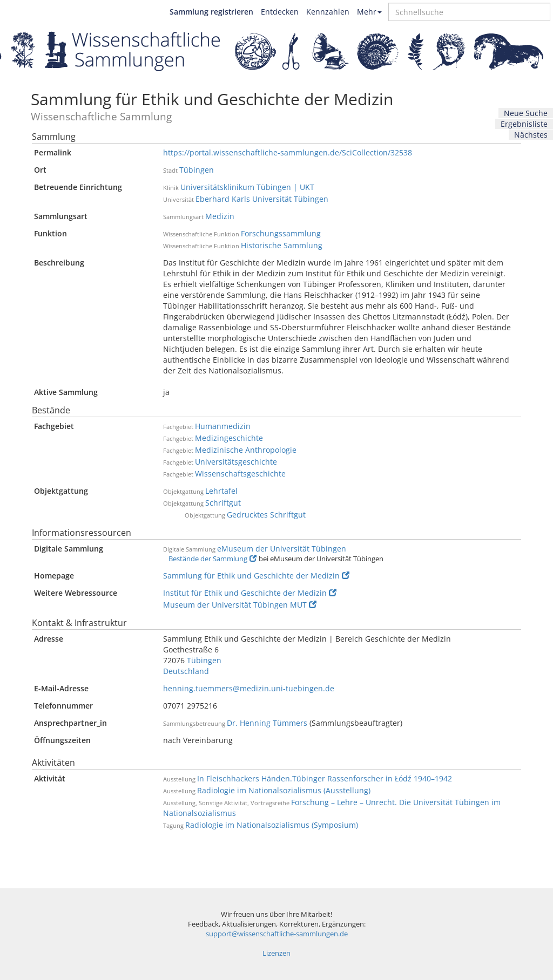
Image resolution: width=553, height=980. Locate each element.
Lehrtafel (221, 491)
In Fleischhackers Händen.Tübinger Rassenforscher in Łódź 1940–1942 (325, 778)
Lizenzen (276, 953)
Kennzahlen (328, 12)
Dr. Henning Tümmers (267, 723)
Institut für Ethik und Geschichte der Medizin (250, 593)
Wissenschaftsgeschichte (240, 474)
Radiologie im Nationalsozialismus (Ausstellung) (284, 790)
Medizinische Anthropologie (246, 450)
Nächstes (531, 135)
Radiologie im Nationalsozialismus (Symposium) (272, 825)
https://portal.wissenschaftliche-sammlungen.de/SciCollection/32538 (288, 152)
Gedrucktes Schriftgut (266, 515)
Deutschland (186, 671)
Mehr (369, 12)
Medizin (220, 216)
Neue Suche (526, 113)
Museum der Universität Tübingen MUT (240, 605)
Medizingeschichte (229, 438)
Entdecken (280, 12)
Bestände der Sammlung (213, 559)
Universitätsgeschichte (236, 462)
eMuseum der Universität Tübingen (282, 549)
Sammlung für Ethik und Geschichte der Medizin (256, 576)
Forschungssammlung (281, 233)
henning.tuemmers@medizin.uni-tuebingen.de (249, 688)
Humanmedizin (223, 426)
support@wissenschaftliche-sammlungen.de (277, 934)
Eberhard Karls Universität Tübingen (262, 199)
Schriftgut (223, 503)
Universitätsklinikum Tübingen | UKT (247, 187)
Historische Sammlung (282, 245)
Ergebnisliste (524, 124)
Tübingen (197, 170)
